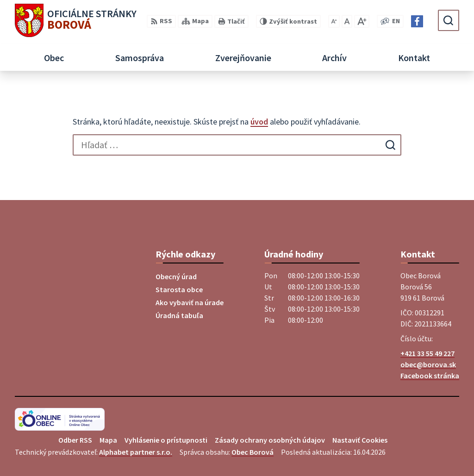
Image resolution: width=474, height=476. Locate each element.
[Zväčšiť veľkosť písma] (362, 21)
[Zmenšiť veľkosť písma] (334, 21)
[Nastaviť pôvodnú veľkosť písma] (347, 21)
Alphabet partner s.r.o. (136, 452)
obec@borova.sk (428, 364)
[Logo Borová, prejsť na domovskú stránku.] (76, 20)
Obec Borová (253, 452)
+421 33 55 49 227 (427, 353)
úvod (259, 122)
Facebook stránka (430, 376)
